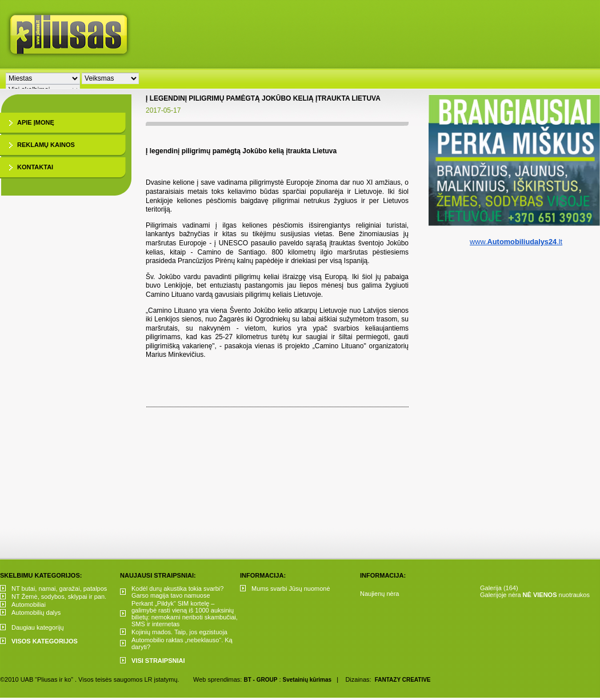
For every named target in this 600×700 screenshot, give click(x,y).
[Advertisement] (363, 86)
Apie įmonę (36, 122)
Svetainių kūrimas (307, 680)
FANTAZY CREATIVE (403, 680)
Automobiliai (29, 604)
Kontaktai (35, 167)
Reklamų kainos (46, 145)
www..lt (516, 242)
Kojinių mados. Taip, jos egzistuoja (179, 632)
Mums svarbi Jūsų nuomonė (291, 588)
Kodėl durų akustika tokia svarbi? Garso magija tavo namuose (177, 592)
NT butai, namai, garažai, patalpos (59, 588)
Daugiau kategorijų (38, 627)
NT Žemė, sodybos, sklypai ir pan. (59, 596)
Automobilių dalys (36, 612)
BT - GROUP (260, 680)
